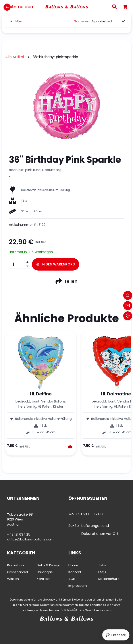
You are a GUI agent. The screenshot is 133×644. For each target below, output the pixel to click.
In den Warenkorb (56, 264)
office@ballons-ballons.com (30, 539)
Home (73, 565)
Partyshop (15, 565)
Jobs (102, 565)
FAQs (102, 572)
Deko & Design (48, 565)
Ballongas (45, 572)
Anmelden (22, 7)
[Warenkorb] (125, 7)
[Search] (114, 7)
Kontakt (43, 579)
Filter (16, 21)
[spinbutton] (19, 264)
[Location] (128, 316)
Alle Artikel (15, 57)
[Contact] (128, 306)
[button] (27, 262)
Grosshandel (17, 572)
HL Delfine (41, 394)
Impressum (78, 586)
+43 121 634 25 (19, 534)
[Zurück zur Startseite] (7, 7)
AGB (72, 579)
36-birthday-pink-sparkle (55, 57)
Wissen (13, 579)
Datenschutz (109, 579)
